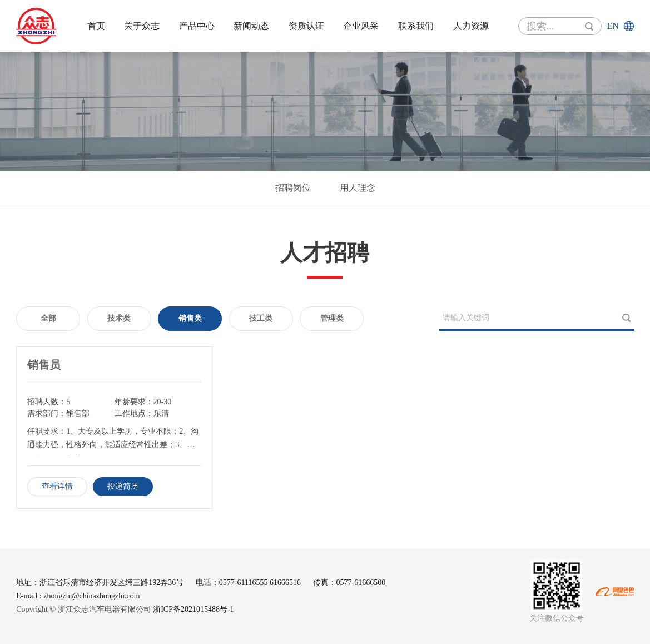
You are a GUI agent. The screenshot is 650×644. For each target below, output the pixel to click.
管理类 (332, 318)
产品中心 (197, 26)
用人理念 (358, 188)
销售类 (190, 318)
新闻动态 (251, 26)
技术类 (119, 318)
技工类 (261, 318)
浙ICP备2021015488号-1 (193, 609)
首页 (96, 26)
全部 (48, 318)
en (612, 26)
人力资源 (471, 26)
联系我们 (416, 26)
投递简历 (123, 486)
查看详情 (57, 486)
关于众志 (142, 26)
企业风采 (361, 26)
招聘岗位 (293, 188)
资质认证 (306, 26)
